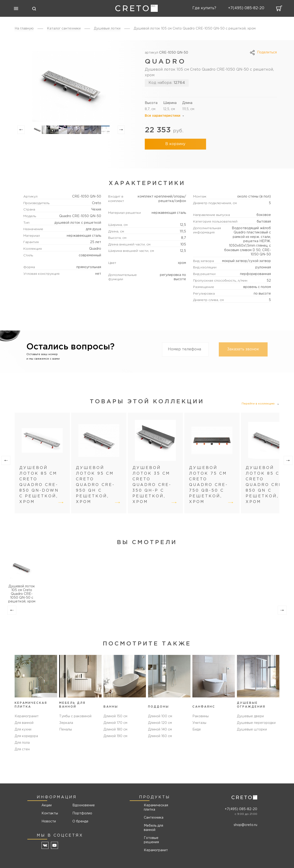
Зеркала (66, 723)
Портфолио (82, 813)
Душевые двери (250, 716)
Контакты (50, 813)
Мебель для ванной (153, 828)
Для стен (22, 749)
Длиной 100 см (160, 716)
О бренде (80, 821)
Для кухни (23, 730)
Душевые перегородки (256, 723)
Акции (47, 805)
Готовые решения (151, 840)
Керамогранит (27, 716)
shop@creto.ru (245, 825)
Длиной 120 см (160, 723)
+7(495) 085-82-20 (241, 809)
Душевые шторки (252, 730)
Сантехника (154, 818)
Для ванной (24, 723)
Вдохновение (82, 805)
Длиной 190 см (115, 736)
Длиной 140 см (160, 730)
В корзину (175, 144)
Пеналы (66, 730)
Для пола (22, 743)
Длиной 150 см (115, 716)
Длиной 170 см (115, 723)
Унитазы (199, 723)
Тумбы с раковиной (75, 716)
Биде (197, 730)
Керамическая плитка (156, 808)
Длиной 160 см (160, 736)
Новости (49, 821)
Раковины (201, 716)
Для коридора (26, 736)
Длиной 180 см (115, 730)
